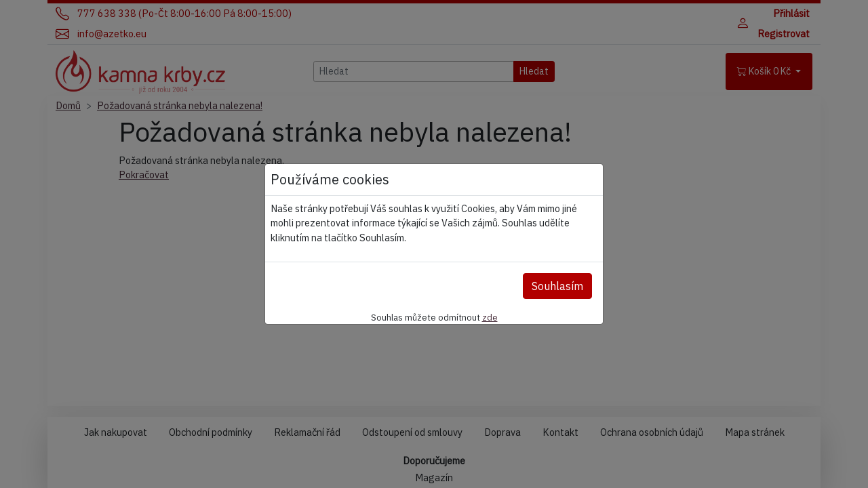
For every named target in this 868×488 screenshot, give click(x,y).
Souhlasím (557, 286)
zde (490, 317)
